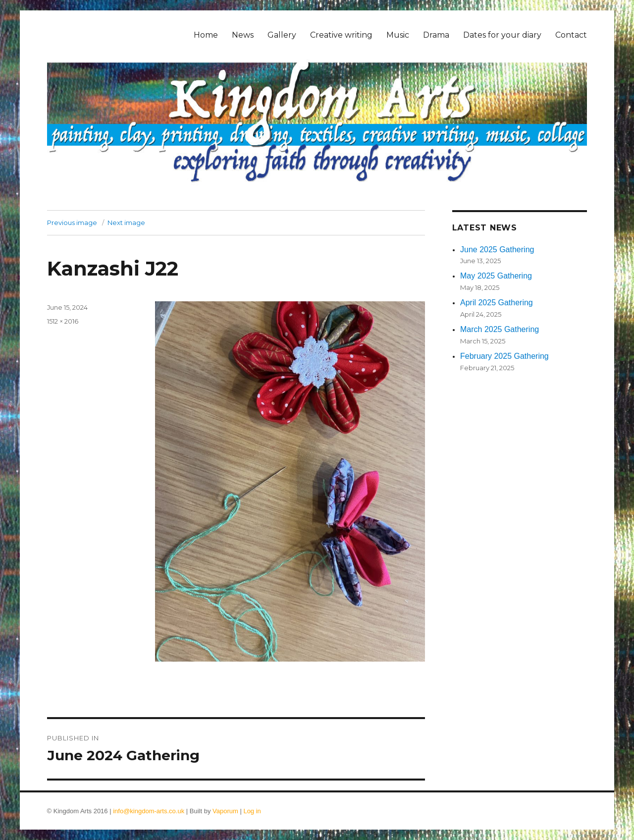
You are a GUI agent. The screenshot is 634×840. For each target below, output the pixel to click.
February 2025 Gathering (504, 356)
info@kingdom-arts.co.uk (149, 811)
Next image (126, 223)
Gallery (282, 35)
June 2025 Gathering (497, 250)
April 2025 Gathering (497, 303)
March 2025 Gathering (500, 329)
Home (206, 35)
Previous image (72, 223)
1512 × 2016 (63, 321)
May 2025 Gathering (496, 276)
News (243, 35)
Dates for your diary (502, 35)
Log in (252, 811)
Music (398, 35)
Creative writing (341, 35)
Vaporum (225, 811)
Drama (436, 35)
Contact (571, 35)
